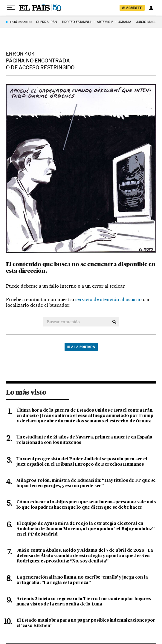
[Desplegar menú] (11, 8)
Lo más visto (26, 392)
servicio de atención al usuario (108, 299)
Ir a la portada (81, 347)
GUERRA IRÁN (46, 22)
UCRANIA (125, 22)
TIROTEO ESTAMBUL (77, 22)
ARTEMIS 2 (105, 22)
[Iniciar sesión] (151, 8)
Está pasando (21, 22)
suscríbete (132, 8)
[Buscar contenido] (114, 322)
